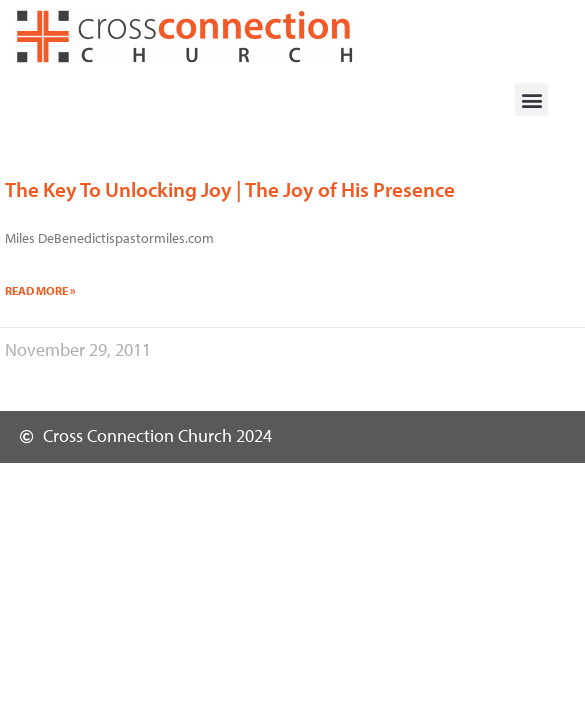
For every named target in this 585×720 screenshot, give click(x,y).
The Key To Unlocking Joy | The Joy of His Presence (230, 189)
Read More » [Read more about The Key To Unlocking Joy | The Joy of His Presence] (40, 290)
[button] (531, 99)
